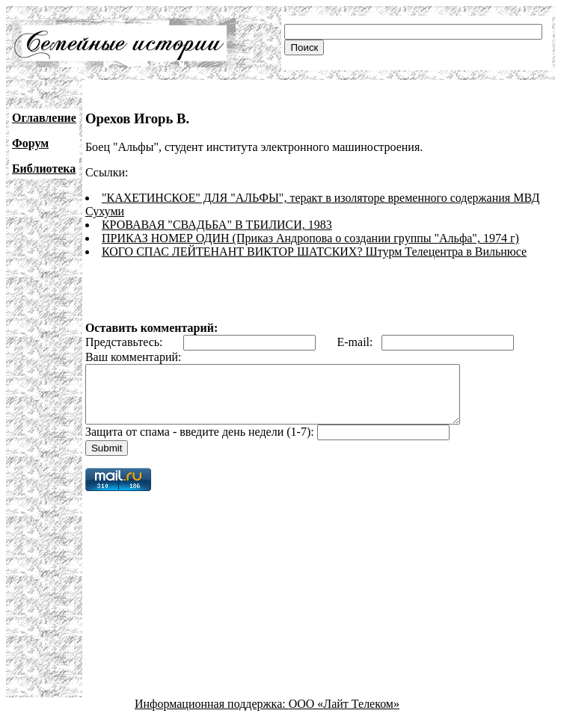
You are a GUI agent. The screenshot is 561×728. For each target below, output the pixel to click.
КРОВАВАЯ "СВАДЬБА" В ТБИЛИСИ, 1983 (217, 225)
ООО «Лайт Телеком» (344, 715)
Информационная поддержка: (212, 715)
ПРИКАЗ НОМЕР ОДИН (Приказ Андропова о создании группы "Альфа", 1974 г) (310, 238)
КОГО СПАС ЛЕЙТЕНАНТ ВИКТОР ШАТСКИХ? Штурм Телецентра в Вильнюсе (314, 252)
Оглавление (44, 118)
